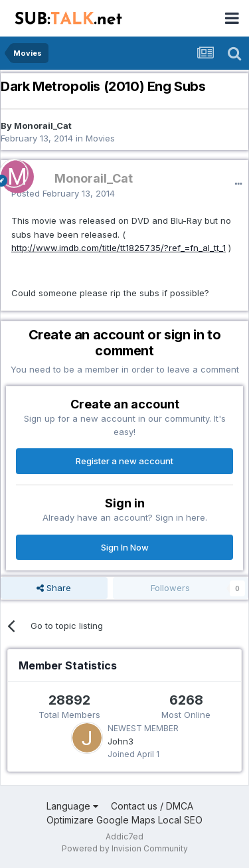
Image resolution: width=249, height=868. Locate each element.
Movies (100, 138)
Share (54, 588)
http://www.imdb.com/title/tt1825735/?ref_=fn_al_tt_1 (119, 248)
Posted (63, 193)
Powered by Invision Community (125, 848)
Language (72, 806)
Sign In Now (125, 547)
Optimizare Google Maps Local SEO (124, 820)
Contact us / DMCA (152, 806)
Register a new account (124, 461)
